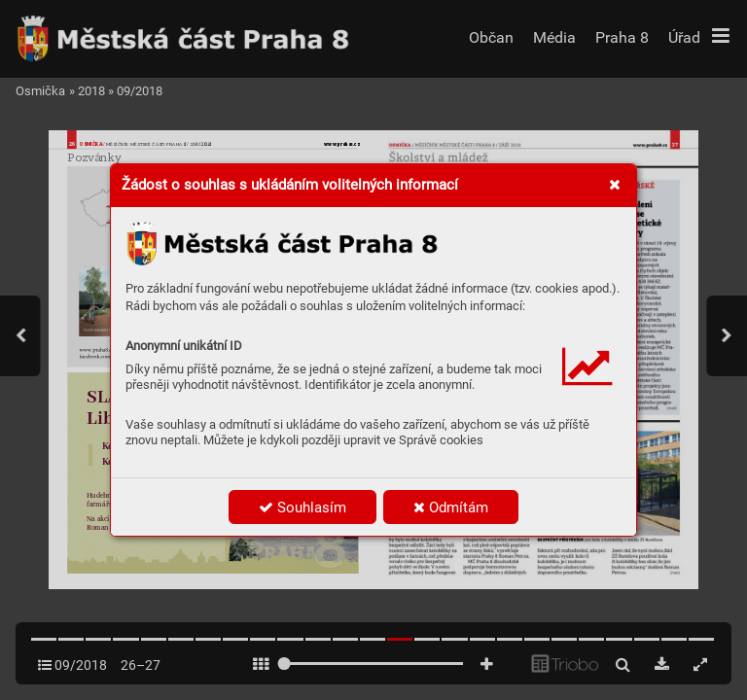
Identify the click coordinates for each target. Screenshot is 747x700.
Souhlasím (302, 507)
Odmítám (451, 507)
